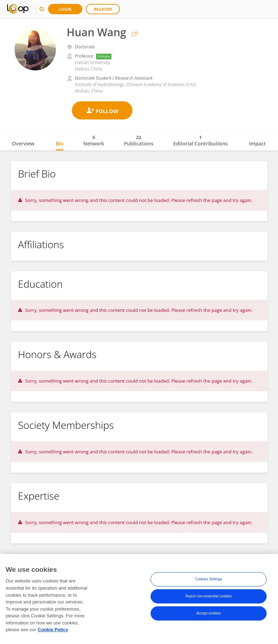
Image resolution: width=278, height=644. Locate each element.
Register (103, 9)
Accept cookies (209, 615)
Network (94, 140)
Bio (60, 143)
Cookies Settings (209, 581)
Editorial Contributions (201, 140)
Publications (139, 140)
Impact (258, 143)
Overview (23, 143)
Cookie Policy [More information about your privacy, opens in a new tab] (53, 632)
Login (65, 9)
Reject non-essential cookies (209, 598)
